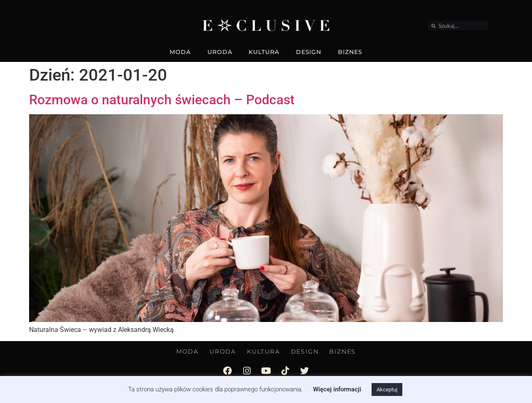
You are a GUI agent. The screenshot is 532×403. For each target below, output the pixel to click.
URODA (220, 52)
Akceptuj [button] (387, 389)
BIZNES (350, 52)
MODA (180, 52)
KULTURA (264, 52)
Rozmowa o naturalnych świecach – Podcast (162, 100)
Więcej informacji (337, 389)
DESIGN (309, 52)
